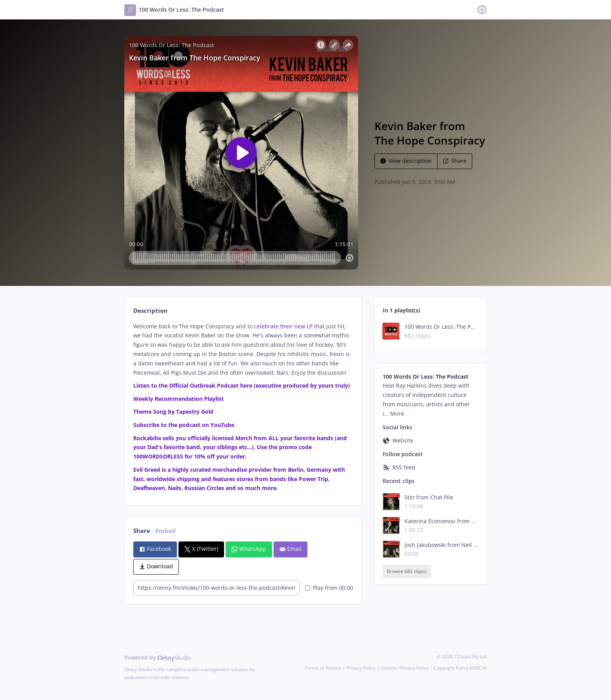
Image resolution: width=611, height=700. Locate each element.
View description (406, 161)
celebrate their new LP (283, 326)
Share (455, 161)
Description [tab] (150, 311)
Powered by (158, 657)
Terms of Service (323, 668)
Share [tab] (142, 531)
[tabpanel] (243, 407)
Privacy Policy (361, 668)
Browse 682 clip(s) (407, 571)
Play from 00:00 (329, 588)
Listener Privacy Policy (405, 668)
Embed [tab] (166, 531)
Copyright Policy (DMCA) (460, 668)
